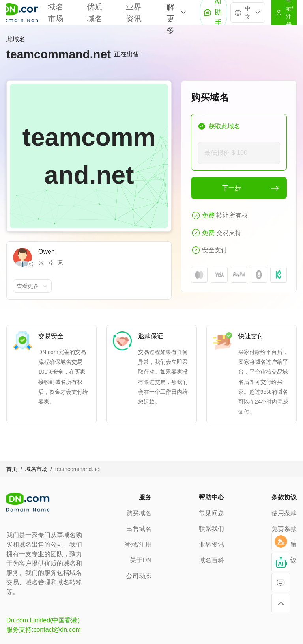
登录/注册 (138, 544)
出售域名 (139, 529)
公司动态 (139, 576)
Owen (47, 252)
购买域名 (139, 513)
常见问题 (211, 513)
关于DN (141, 560)
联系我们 (211, 529)
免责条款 (284, 529)
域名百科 (211, 560)
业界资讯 (211, 544)
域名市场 (36, 469)
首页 (12, 469)
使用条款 (284, 513)
